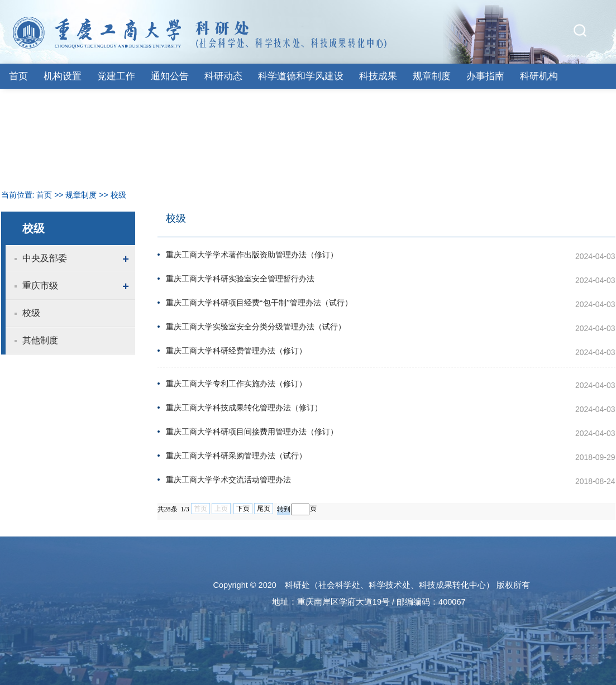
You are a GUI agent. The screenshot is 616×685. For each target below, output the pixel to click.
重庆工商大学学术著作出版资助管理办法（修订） (252, 255)
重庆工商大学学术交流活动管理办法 (228, 480)
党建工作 (116, 76)
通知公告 (170, 76)
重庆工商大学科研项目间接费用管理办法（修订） (252, 432)
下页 (243, 509)
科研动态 (223, 76)
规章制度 (432, 76)
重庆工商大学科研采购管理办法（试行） (236, 456)
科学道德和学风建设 (301, 76)
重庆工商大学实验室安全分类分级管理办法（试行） (256, 327)
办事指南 (485, 76)
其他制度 (40, 340)
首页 (18, 76)
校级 (118, 195)
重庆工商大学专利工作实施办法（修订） (236, 384)
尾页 (264, 509)
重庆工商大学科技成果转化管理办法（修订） (244, 408)
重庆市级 (40, 286)
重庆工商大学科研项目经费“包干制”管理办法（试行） (259, 303)
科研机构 (539, 76)
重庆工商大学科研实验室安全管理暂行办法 (240, 279)
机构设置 (63, 76)
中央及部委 (45, 258)
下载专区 (28, 101)
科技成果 (378, 76)
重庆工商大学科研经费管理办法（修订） (236, 351)
